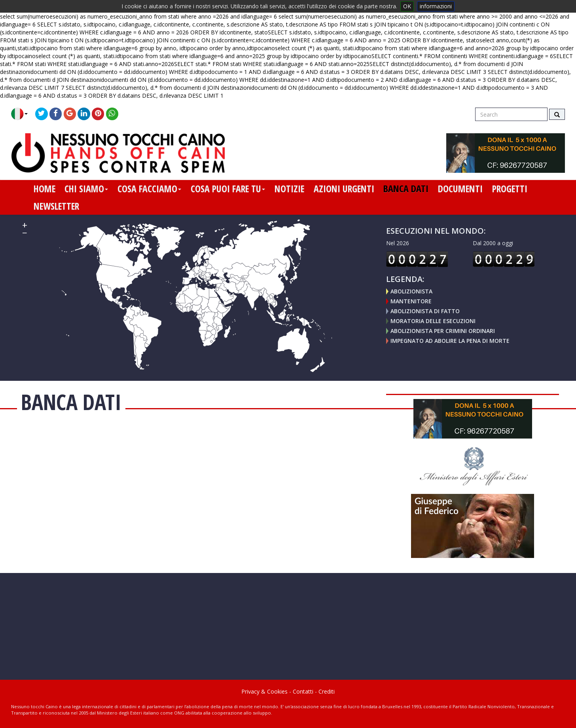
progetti (510, 189)
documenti (460, 189)
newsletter (56, 206)
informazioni (436, 6)
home (45, 189)
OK (407, 6)
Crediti (327, 691)
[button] (22, 114)
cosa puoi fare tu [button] (228, 189)
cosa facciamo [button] (149, 189)
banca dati (406, 189)
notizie (289, 189)
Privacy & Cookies (264, 691)
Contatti (303, 691)
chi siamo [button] (86, 189)
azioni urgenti (344, 189)
